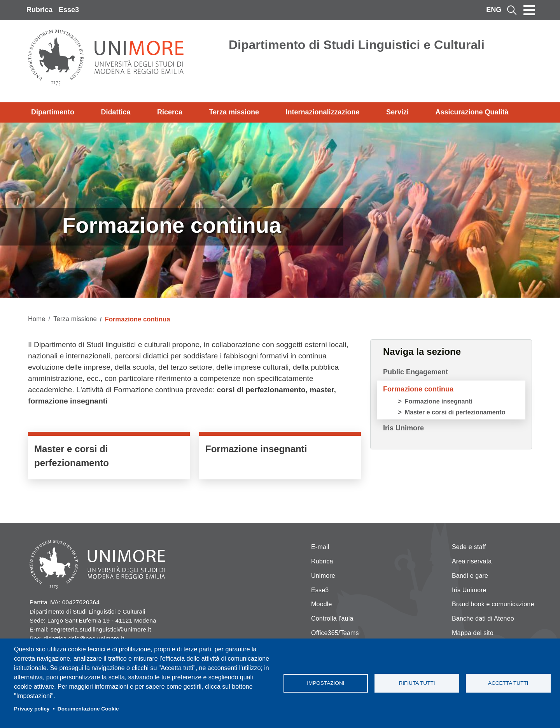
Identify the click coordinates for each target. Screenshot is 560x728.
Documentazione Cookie (88, 709)
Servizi (397, 112)
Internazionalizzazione (323, 112)
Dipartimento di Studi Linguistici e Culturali (357, 45)
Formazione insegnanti (439, 401)
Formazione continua (418, 389)
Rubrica (39, 10)
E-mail (320, 547)
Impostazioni (325, 683)
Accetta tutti (508, 683)
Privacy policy (32, 709)
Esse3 (69, 10)
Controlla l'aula (332, 618)
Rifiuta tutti (417, 683)
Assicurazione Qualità (472, 112)
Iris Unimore (403, 428)
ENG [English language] (494, 10)
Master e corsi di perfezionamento (455, 412)
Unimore (323, 576)
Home (37, 319)
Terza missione (234, 112)
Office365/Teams (335, 633)
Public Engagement (416, 372)
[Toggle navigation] (529, 10)
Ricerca (170, 112)
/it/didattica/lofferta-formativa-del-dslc (109, 458)
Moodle (322, 604)
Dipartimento (53, 112)
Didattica (115, 112)
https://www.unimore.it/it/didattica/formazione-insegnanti (280, 458)
